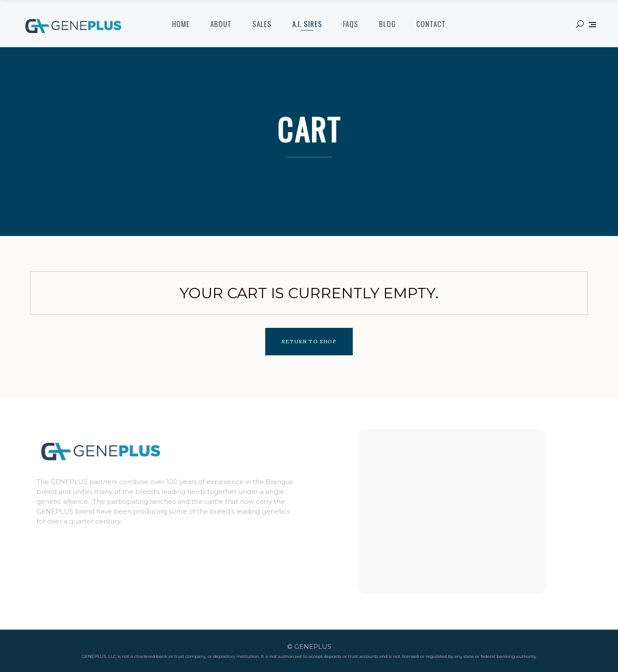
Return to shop (309, 341)
